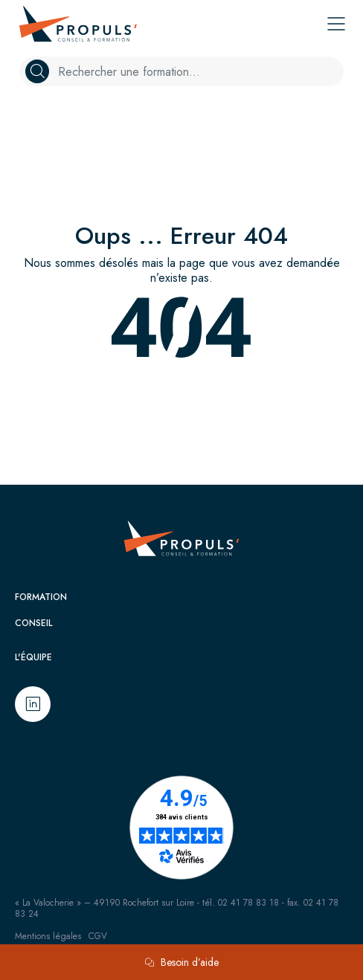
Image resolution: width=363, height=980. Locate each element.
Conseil (33, 623)
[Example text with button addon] (198, 71)
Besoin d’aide (181, 962)
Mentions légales (48, 936)
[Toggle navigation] (336, 24)
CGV (98, 936)
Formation (41, 597)
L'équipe (33, 657)
